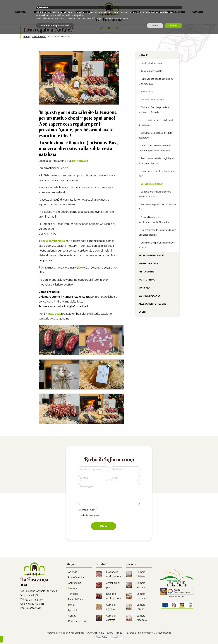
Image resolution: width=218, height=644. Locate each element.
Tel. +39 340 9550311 (32, 599)
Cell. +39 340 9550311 (32, 604)
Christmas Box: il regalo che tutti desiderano (155, 135)
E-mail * (85, 478)
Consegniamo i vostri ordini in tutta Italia (157, 174)
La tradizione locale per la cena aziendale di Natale (155, 194)
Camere (135, 12)
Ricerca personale (151, 256)
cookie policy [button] (77, 625)
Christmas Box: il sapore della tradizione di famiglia (154, 110)
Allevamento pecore (153, 304)
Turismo (144, 288)
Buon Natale (147, 92)
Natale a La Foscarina (151, 63)
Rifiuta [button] (155, 636)
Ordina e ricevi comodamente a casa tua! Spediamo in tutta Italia (155, 148)
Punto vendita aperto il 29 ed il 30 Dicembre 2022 (156, 81)
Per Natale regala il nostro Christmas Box (157, 207)
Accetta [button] (173, 636)
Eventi (143, 312)
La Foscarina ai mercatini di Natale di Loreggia (156, 123)
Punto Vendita (42, 12)
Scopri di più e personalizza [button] (55, 636)
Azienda (20, 12)
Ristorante (146, 272)
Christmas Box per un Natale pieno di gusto (157, 245)
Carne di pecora (149, 296)
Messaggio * (87, 486)
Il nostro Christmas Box (152, 71)
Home (27, 37)
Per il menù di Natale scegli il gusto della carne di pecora (157, 161)
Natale (143, 55)
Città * (116, 478)
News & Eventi (176, 12)
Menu (71, 605)
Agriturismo (83, 12)
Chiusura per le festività (152, 100)
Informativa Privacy (87, 510)
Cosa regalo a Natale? (152, 184)
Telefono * (118, 469)
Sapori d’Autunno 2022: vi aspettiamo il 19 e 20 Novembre (154, 220)
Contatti (198, 12)
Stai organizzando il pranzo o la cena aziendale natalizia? (157, 232)
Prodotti (63, 12)
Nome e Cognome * (92, 469)
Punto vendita (148, 264)
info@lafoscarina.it (31, 608)
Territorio (155, 12)
